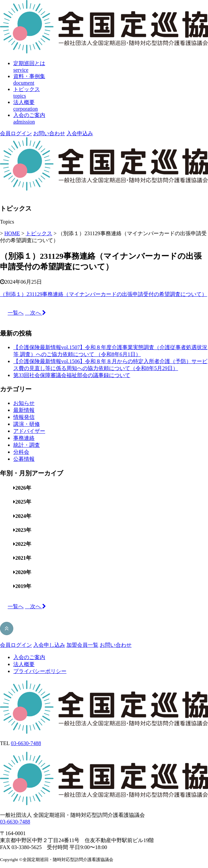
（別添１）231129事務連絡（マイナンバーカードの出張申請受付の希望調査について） (104, 294)
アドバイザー (29, 431)
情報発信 (24, 417)
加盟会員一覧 (82, 645)
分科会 (21, 452)
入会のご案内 (29, 657)
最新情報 (24, 410)
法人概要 (24, 664)
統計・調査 (27, 445)
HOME (12, 233)
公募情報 (24, 459)
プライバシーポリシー (40, 671)
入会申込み (80, 133)
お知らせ (24, 403)
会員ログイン (16, 133)
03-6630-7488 (26, 743)
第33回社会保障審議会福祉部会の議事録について (72, 375)
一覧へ (16, 313)
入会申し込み (49, 645)
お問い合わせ (49, 133)
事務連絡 (24, 438)
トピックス (39, 233)
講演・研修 (27, 424)
